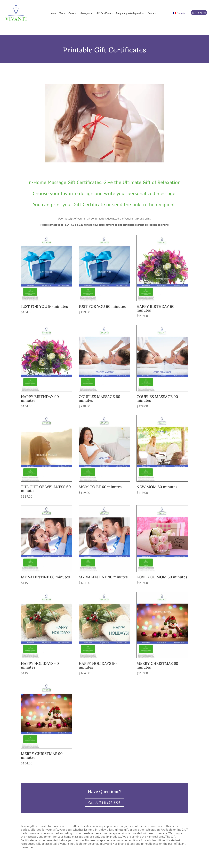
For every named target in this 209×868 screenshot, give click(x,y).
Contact (152, 13)
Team (62, 13)
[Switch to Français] (179, 13)
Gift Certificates (104, 13)
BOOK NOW (199, 13)
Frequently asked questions (130, 13)
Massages (85, 13)
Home (53, 13)
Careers (72, 13)
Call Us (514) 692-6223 (104, 803)
